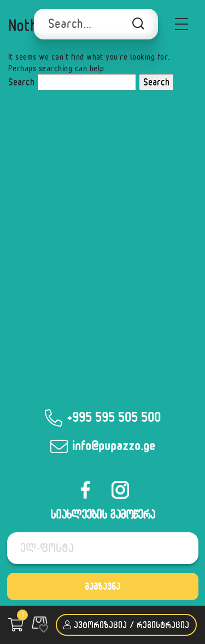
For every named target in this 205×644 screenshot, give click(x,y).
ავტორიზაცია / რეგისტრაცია (126, 625)
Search (21, 82)
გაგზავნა (102, 586)
